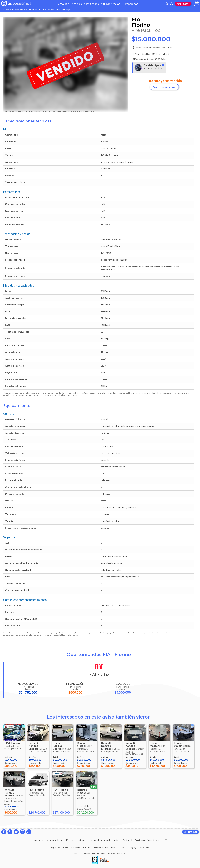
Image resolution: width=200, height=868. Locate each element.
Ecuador (87, 848)
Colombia (76, 848)
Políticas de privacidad (100, 840)
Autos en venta (19, 10)
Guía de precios (111, 4)
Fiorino (50, 10)
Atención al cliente (54, 840)
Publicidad (127, 840)
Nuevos (5, 10)
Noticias (77, 4)
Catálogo (64, 4)
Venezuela (144, 848)
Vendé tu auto (183, 4)
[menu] (196, 4)
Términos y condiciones (76, 840)
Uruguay (132, 848)
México (114, 848)
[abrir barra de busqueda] (167, 4)
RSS (165, 840)
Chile (66, 848)
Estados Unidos (101, 848)
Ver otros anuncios (164, 87)
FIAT (42, 10)
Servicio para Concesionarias (148, 840)
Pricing (116, 840)
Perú (123, 848)
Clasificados (91, 4)
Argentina (55, 848)
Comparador (130, 4)
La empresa (38, 840)
